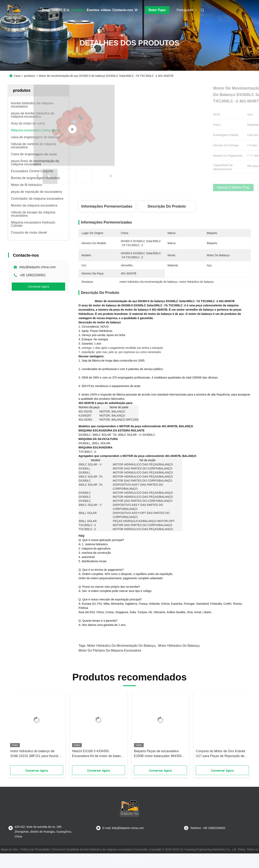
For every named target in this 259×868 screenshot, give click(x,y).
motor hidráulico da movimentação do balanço (121, 652)
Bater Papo (157, 10)
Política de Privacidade (35, 856)
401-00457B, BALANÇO (177, 433)
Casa (46, 10)
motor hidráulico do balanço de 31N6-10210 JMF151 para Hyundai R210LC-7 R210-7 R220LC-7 (35, 760)
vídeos (106, 10)
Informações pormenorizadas (107, 206)
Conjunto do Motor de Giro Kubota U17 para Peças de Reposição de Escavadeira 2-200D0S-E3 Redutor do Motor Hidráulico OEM (221, 760)
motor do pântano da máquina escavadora (110, 657)
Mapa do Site (9, 856)
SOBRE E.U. (61, 10)
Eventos (93, 10)
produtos (78, 10)
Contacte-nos (123, 10)
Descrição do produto (167, 206)
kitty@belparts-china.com (38, 267)
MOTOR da (126, 433)
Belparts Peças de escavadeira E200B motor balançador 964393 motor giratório (158, 760)
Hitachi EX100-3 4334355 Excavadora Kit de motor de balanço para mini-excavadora (98, 760)
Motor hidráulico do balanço (179, 652)
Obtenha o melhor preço (186, 188)
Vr (136, 10)
